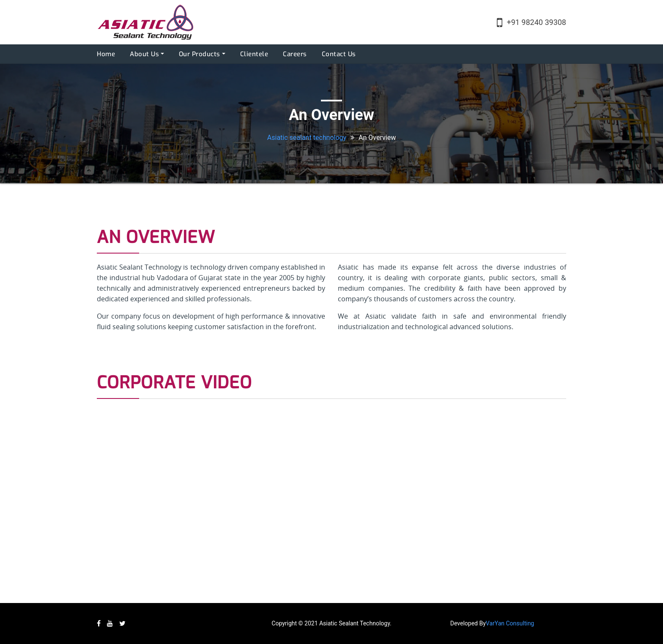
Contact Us (339, 54)
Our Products (200, 54)
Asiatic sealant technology (307, 138)
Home (106, 54)
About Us (144, 54)
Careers (295, 54)
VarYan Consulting (510, 623)
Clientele (254, 54)
